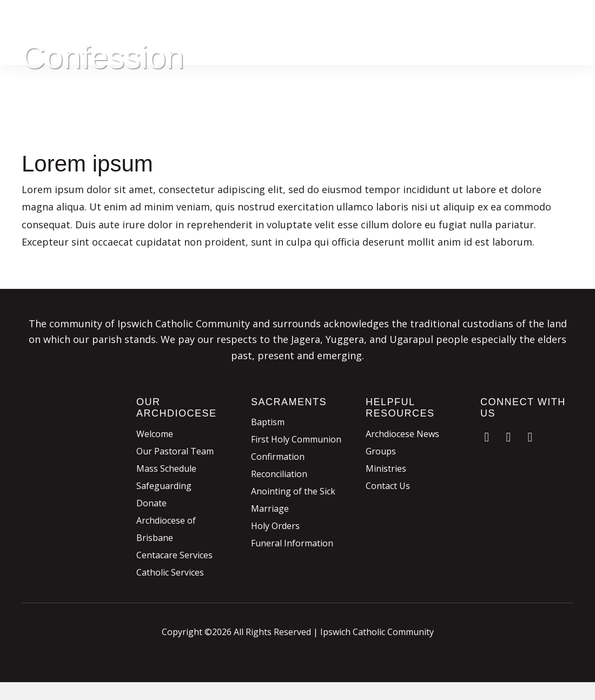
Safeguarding (164, 486)
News (479, 43)
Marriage (270, 509)
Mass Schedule (166, 468)
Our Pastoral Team (175, 451)
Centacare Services (174, 555)
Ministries (386, 468)
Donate (460, 22)
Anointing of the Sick (293, 491)
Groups (381, 451)
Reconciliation (279, 474)
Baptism (268, 422)
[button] (487, 437)
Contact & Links (542, 43)
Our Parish (298, 22)
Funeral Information (292, 543)
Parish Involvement (534, 22)
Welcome (155, 434)
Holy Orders (275, 526)
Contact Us (388, 486)
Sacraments (401, 22)
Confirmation (278, 457)
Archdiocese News (402, 434)
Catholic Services (170, 572)
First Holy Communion (296, 439)
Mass (348, 22)
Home (246, 22)
